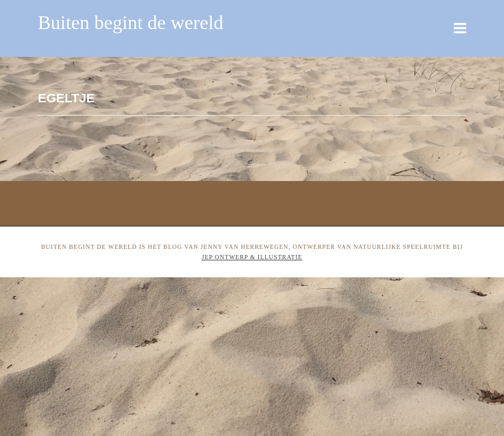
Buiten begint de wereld (130, 22)
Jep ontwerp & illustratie (252, 257)
